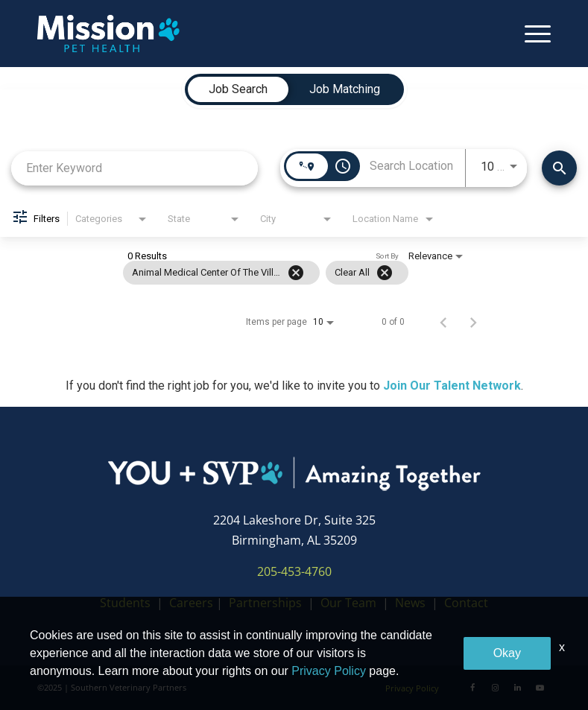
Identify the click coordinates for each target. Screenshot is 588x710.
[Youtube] (540, 688)
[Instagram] (495, 688)
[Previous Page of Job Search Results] (443, 322)
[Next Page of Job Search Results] (473, 322)
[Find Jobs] (559, 168)
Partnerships (265, 603)
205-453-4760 (294, 571)
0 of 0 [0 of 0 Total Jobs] (393, 322)
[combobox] (135, 168)
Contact (466, 603)
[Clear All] (385, 273)
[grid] (266, 273)
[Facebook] (472, 688)
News (410, 603)
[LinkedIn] (517, 688)
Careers (191, 603)
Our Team (350, 603)
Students (125, 603)
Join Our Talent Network (452, 386)
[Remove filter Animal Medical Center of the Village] (296, 273)
